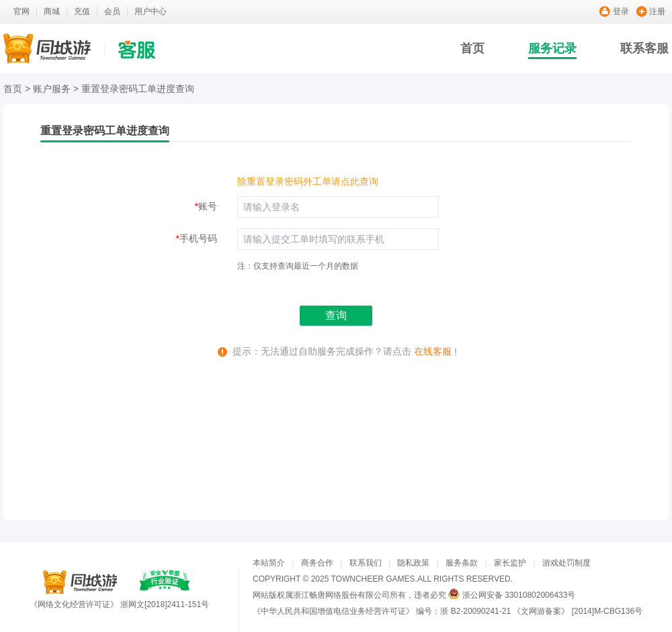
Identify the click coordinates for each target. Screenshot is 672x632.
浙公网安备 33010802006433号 (519, 595)
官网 (22, 11)
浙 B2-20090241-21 (475, 611)
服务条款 (462, 563)
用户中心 (151, 11)
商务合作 (317, 563)
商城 (52, 11)
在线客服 (433, 351)
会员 (112, 11)
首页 (472, 48)
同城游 (80, 582)
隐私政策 (413, 563)
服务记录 (552, 48)
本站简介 (269, 563)
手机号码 (197, 238)
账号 (206, 206)
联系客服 (644, 48)
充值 (82, 11)
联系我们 (366, 563)
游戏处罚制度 (566, 563)
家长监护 (510, 563)
